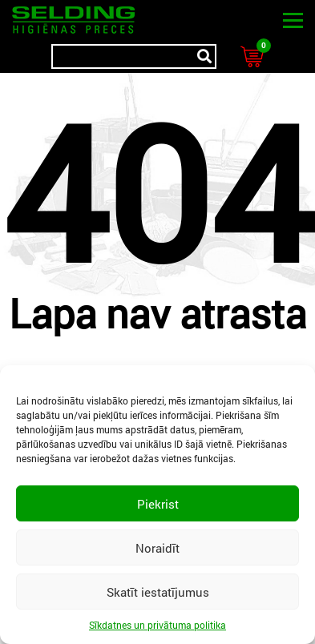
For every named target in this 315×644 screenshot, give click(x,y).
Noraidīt (157, 548)
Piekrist (158, 504)
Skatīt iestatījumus (158, 592)
